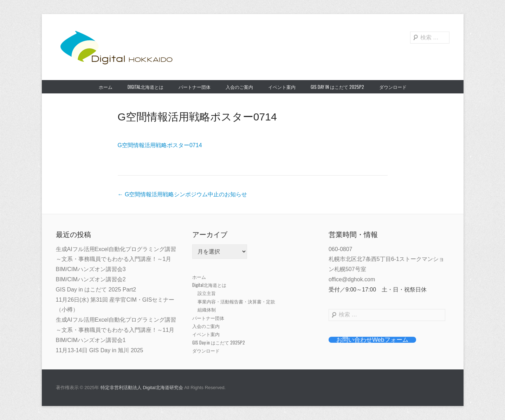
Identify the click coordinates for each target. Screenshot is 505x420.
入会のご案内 (239, 87)
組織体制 (207, 309)
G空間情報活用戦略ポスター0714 (197, 117)
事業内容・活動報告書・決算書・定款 (236, 301)
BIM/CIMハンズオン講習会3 (91, 269)
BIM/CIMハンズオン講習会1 (91, 340)
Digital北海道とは (145, 87)
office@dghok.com (352, 279)
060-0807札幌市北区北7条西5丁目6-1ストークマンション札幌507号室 (386, 259)
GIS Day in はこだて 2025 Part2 (96, 290)
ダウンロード (393, 87)
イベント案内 (282, 87)
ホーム (106, 87)
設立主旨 (207, 293)
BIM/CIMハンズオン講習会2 (91, 279)
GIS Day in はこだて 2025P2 (337, 87)
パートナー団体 (195, 87)
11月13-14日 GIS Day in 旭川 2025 (100, 350)
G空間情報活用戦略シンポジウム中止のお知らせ (183, 194)
